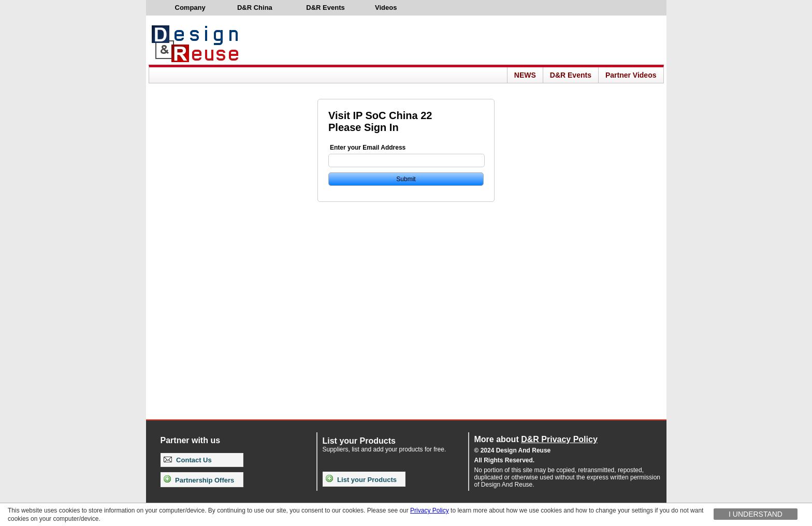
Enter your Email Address (368, 148)
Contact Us (188, 460)
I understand (756, 514)
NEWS (525, 75)
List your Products (361, 480)
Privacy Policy (430, 510)
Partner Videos (631, 75)
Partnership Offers (199, 480)
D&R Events (571, 75)
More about (536, 439)
